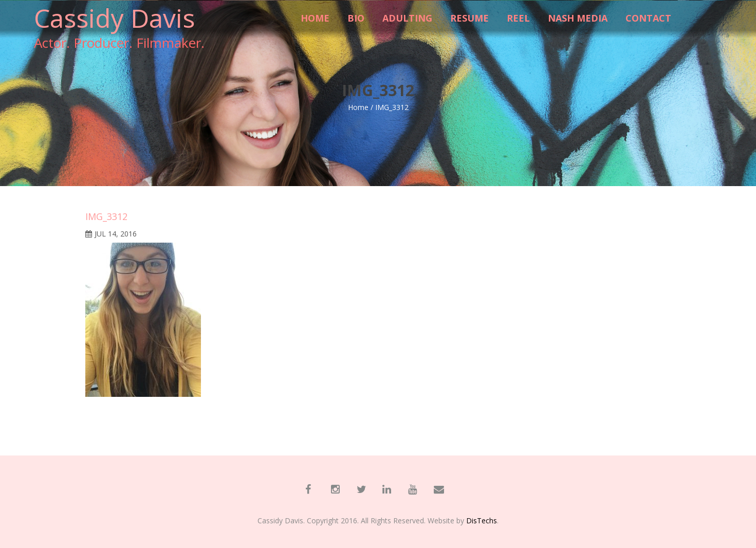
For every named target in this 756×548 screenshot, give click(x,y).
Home (358, 107)
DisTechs (482, 520)
